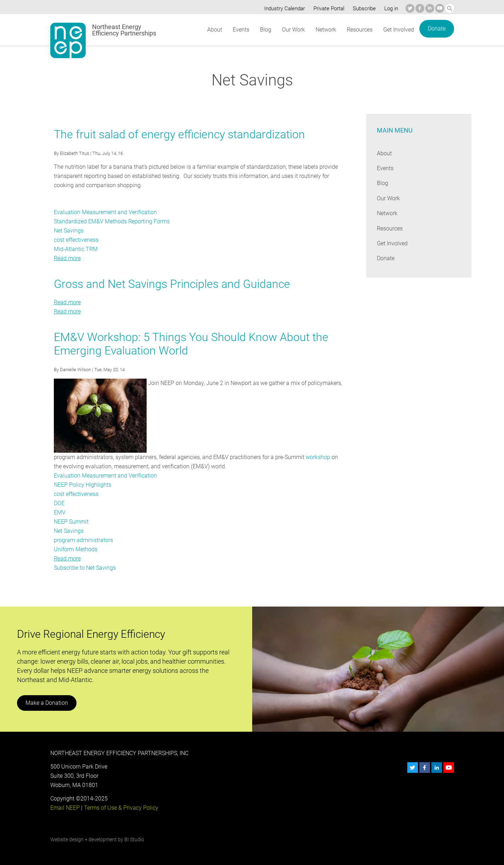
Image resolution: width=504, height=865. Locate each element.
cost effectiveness (76, 240)
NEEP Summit (71, 522)
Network (325, 30)
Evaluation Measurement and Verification (105, 212)
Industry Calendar (282, 9)
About (214, 30)
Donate (436, 29)
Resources (359, 30)
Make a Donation (46, 703)
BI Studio (134, 839)
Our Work (293, 30)
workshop (316, 457)
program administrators (83, 540)
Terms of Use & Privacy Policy (120, 808)
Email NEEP (65, 808)
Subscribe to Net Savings (85, 568)
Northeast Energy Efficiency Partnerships (124, 30)
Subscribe (363, 9)
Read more (67, 258)
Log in (390, 9)
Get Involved (398, 30)
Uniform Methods (76, 549)
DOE (59, 503)
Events (241, 30)
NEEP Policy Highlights (82, 485)
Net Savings (69, 231)
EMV (60, 512)
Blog (265, 30)
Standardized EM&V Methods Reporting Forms (112, 221)
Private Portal (327, 9)
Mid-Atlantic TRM (75, 249)
